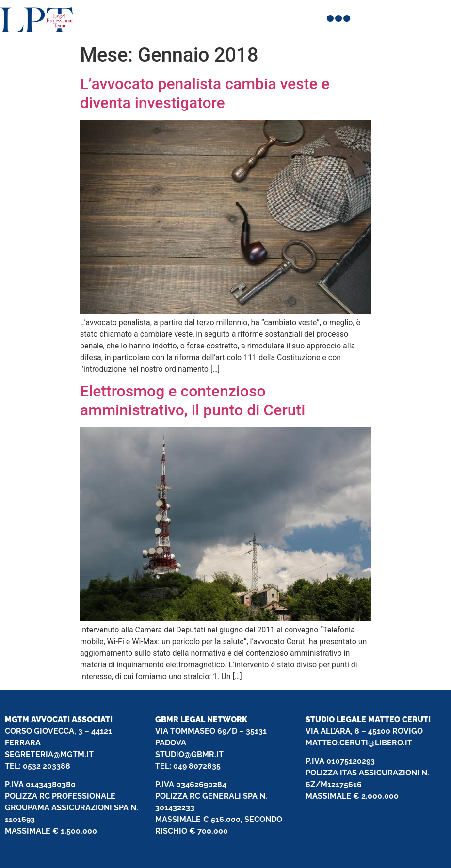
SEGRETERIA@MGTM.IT (49, 754)
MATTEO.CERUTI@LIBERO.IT (359, 743)
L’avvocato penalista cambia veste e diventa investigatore (205, 93)
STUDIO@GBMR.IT (189, 754)
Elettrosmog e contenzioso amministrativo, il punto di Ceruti (193, 400)
